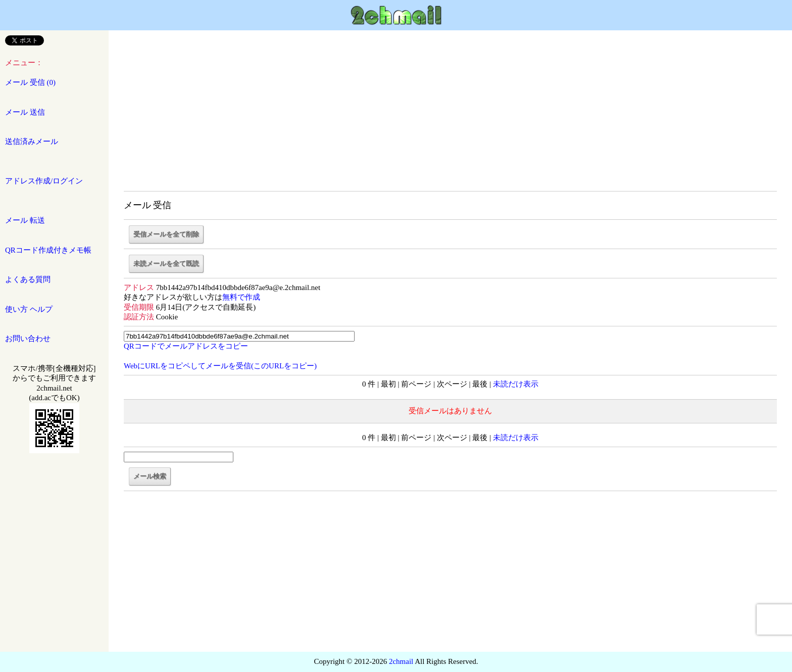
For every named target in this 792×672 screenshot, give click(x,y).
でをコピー (186, 346)
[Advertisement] (451, 116)
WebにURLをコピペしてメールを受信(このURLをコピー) (220, 366)
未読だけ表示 (516, 384)
